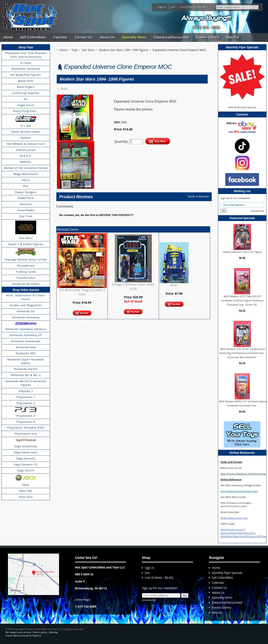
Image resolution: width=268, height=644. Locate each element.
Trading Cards (26, 272)
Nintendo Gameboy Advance (26, 329)
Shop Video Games (26, 290)
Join (173, 7)
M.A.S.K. (26, 156)
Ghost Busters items (26, 132)
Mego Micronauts (26, 174)
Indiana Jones (26, 150)
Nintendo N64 (26, 347)
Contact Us (84, 37)
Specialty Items (134, 37)
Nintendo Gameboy (26, 317)
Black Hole (26, 81)
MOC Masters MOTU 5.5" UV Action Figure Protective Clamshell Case (243, 403)
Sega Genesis (26, 458)
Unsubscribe (257, 211)
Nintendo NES (26, 353)
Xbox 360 (26, 491)
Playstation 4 (26, 422)
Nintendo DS (26, 311)
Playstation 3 (26, 416)
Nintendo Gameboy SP (26, 335)
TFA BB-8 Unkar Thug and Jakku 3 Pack (82, 292)
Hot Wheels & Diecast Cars (26, 144)
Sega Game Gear (26, 452)
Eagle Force (26, 105)
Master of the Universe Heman (26, 168)
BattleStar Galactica (26, 69)
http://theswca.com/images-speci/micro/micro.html (236, 505)
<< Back (62, 89)
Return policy (40, 632)
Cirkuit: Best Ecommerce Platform (23, 636)
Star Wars (26, 238)
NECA (26, 180)
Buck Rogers (26, 87)
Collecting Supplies (26, 93)
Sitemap (53, 632)
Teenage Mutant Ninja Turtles (26, 260)
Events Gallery (208, 37)
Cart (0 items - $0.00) (193, 7)
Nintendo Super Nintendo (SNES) (26, 361)
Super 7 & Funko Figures (26, 244)
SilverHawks (26, 210)
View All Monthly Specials (242, 107)
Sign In (162, 7)
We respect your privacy (18, 632)
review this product (116, 215)
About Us (107, 37)
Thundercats (26, 266)
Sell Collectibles (33, 37)
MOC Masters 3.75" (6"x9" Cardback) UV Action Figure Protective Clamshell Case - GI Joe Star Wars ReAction (242, 353)
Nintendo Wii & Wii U (26, 375)
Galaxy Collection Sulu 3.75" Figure (242, 252)
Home (8, 37)
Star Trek (26, 216)
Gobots (26, 138)
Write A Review (198, 197)
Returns (233, 37)
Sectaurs (26, 204)
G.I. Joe (26, 126)
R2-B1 (174, 285)
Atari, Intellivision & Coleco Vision (26, 297)
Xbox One (26, 497)
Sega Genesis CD (26, 464)
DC (26, 99)
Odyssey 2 (26, 391)
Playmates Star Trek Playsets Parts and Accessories (26, 55)
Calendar (60, 37)
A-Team (26, 63)
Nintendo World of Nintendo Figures (26, 383)
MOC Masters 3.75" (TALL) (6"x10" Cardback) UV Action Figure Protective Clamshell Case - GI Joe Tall (242, 300)
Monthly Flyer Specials (227, 573)
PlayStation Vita (26, 434)
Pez (26, 186)
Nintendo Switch (26, 369)
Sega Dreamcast (26, 446)
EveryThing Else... (26, 111)
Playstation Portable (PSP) (26, 428)
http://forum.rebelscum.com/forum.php (243, 474)
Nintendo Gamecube (26, 341)
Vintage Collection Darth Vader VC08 (133, 286)
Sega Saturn (26, 470)
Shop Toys (26, 47)
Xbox (26, 485)
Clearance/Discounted (171, 37)
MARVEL (26, 162)
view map (82, 600)
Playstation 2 (26, 403)
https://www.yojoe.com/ (234, 518)
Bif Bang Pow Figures (26, 75)
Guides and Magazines (26, 305)
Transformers (26, 278)
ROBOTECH (26, 198)
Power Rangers (26, 192)
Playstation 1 (26, 397)
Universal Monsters (26, 284)
